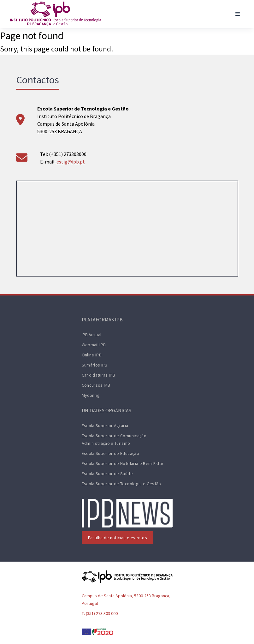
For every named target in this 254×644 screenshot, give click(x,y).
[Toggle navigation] (238, 14)
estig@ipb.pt (71, 162)
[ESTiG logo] (56, 14)
